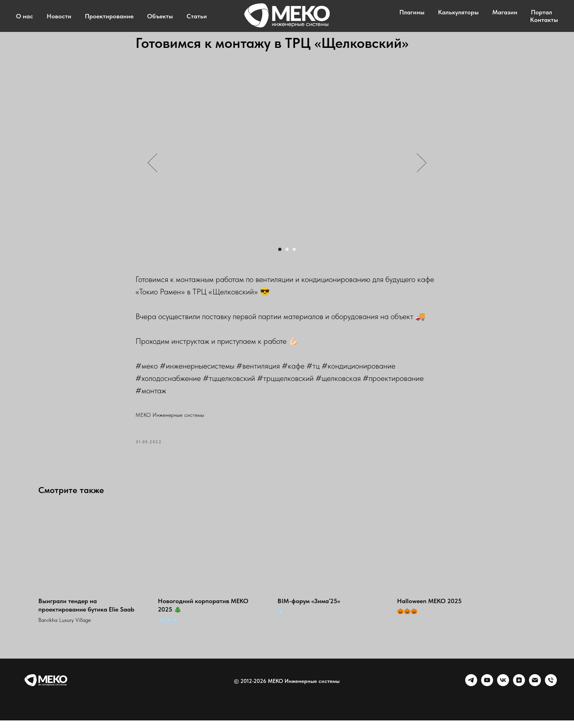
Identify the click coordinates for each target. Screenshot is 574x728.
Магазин (505, 12)
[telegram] (471, 692)
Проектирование (109, 16)
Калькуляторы (458, 12)
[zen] (519, 692)
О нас (25, 16)
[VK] (503, 692)
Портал (542, 12)
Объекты (160, 16)
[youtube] (487, 692)
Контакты (544, 20)
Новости (59, 16)
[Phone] (551, 692)
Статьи (197, 16)
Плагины (412, 12)
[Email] (535, 692)
